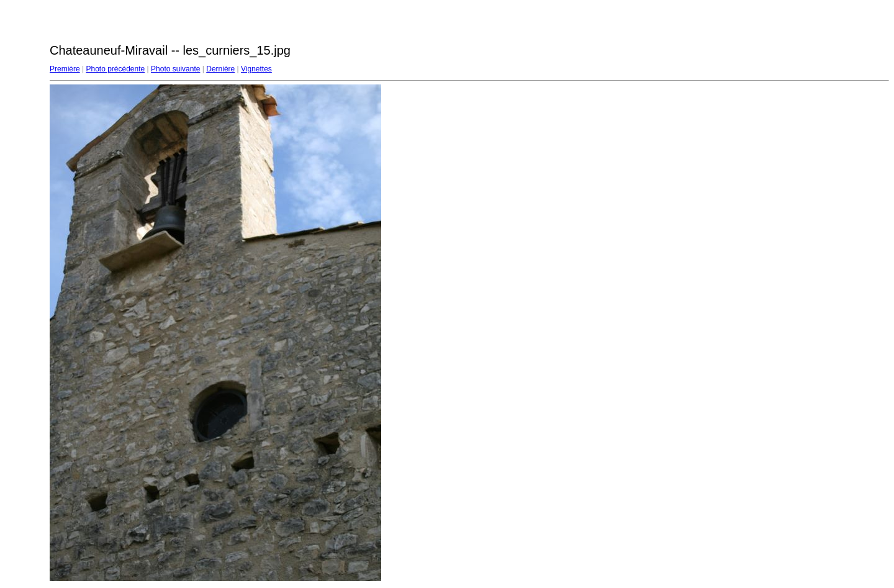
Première (65, 69)
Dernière (220, 69)
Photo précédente (115, 69)
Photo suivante (175, 69)
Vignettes (256, 69)
